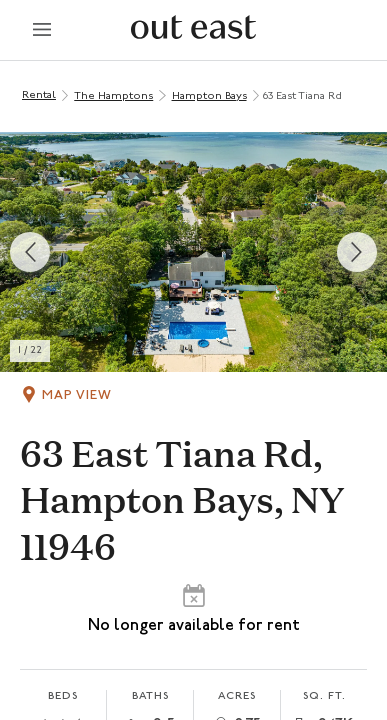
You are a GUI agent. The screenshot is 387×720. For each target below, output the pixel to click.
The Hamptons (113, 96)
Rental (39, 95)
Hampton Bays (209, 96)
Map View (77, 395)
